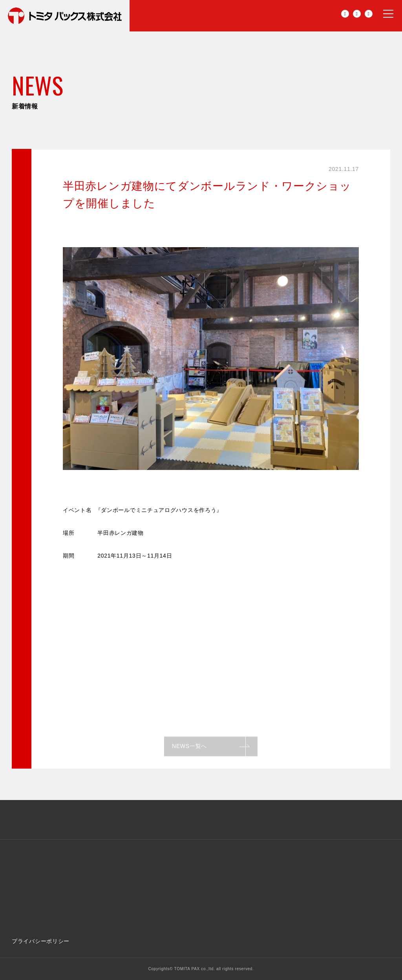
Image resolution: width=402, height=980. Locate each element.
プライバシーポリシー (41, 941)
